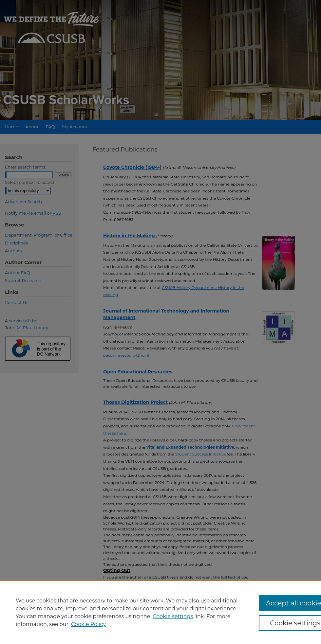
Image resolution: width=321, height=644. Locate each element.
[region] (160, 612)
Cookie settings (173, 616)
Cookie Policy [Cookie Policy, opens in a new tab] (88, 624)
